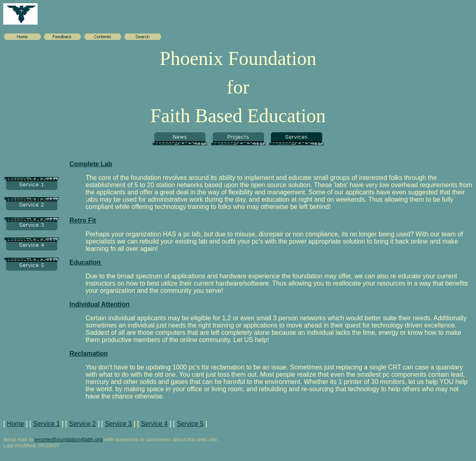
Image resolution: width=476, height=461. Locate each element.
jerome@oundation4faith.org (69, 439)
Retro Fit (83, 220)
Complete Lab (91, 164)
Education (86, 262)
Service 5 (190, 424)
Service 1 (47, 424)
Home (16, 424)
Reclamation (89, 354)
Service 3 (118, 424)
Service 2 (83, 424)
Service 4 (154, 424)
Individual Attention (100, 304)
